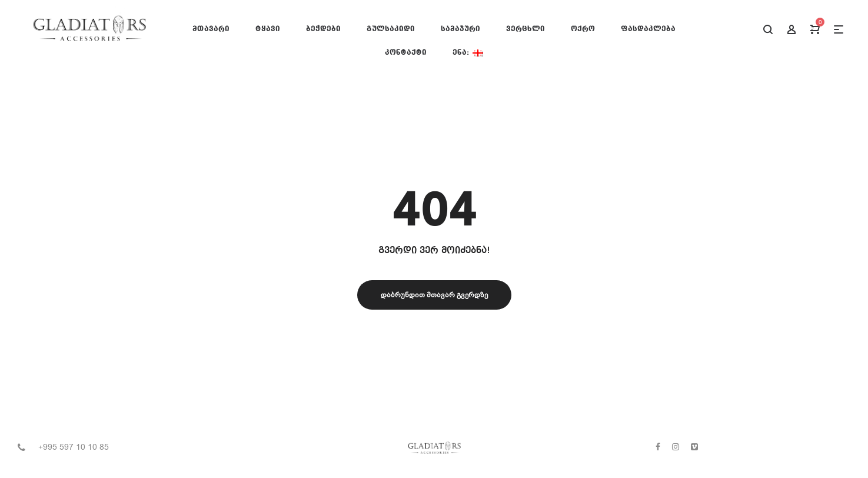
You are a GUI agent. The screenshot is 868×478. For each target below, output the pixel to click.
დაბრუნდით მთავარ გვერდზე (434, 295)
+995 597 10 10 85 (74, 447)
